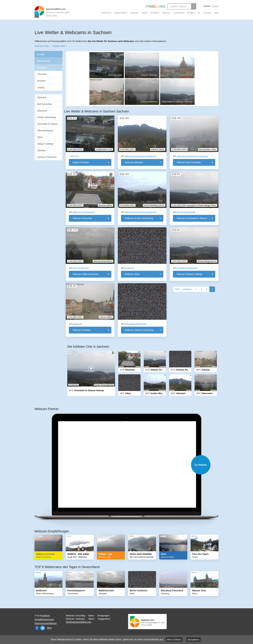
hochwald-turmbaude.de (187, 268)
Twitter (43, 628)
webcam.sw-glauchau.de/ (83, 212)
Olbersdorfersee (45, 131)
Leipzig (41, 87)
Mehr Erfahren (174, 640)
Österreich (106, 13)
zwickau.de (77, 324)
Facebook (37, 628)
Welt (216, 13)
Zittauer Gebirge (45, 144)
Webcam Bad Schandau (189, 162)
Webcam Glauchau (82, 218)
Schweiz (134, 13)
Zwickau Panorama (47, 157)
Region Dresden (81, 162)
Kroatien (155, 13)
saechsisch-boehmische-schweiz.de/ (140, 156)
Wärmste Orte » (43, 46)
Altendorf (42, 97)
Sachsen (43, 68)
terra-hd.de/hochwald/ (186, 212)
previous (187, 289)
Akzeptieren (193, 640)
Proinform (45, 616)
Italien (144, 13)
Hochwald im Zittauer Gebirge (50, 124)
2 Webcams (74, 156)
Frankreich (179, 13)
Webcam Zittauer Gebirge (190, 274)
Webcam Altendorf (134, 162)
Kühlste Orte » (60, 46)
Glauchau (42, 111)
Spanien (166, 13)
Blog (49, 628)
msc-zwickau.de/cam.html (136, 324)
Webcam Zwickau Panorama (139, 330)
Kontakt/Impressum (44, 619)
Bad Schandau (45, 104)
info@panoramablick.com (78, 622)
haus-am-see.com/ (81, 268)
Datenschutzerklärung (46, 623)
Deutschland (121, 13)
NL (199, 13)
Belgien (191, 13)
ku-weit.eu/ (129, 268)
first (177, 289)
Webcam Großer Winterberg (139, 218)
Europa (207, 13)
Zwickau (41, 150)
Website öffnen (130, 465)
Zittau (40, 137)
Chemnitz (42, 74)
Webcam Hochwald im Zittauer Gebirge (196, 218)
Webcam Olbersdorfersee (85, 274)
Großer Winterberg (47, 117)
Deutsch (207, 6)
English (215, 6)
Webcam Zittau (132, 274)
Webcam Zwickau (81, 330)
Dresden (41, 81)
